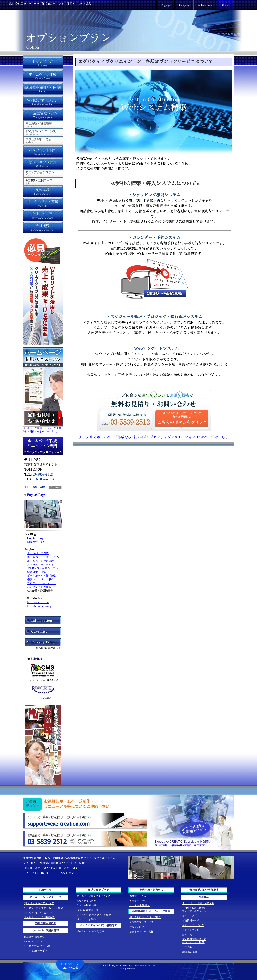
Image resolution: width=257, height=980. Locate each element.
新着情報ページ (191, 921)
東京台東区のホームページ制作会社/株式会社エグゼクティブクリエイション (69, 858)
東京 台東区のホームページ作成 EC (30, 4)
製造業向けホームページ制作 (145, 917)
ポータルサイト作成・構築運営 (99, 925)
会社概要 (204, 897)
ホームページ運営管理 (40, 561)
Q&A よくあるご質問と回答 (39, 903)
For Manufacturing (39, 606)
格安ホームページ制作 (40, 580)
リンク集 (187, 947)
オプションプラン (98, 890)
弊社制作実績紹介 (46, 923)
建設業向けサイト (139, 927)
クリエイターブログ (193, 925)
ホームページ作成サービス (46, 897)
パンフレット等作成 (39, 587)
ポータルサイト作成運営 (42, 576)
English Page (36, 495)
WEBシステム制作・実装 (43, 568)
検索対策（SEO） (38, 572)
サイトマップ (189, 916)
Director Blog (36, 542)
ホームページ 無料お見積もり (198, 903)
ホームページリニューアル (43, 557)
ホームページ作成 (38, 553)
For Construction (38, 602)
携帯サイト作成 (138, 896)
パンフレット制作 (86, 920)
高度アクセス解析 (86, 901)
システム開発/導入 (140, 905)
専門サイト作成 (138, 901)
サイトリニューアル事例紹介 (39, 917)
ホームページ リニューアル (39, 913)
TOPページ (46, 890)
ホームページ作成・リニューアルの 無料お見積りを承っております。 (43, 429)
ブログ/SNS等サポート (41, 583)
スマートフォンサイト (40, 565)
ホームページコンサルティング (93, 896)
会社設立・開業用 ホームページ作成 (43, 908)
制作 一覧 (187, 935)
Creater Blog (35, 538)
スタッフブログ (191, 930)
